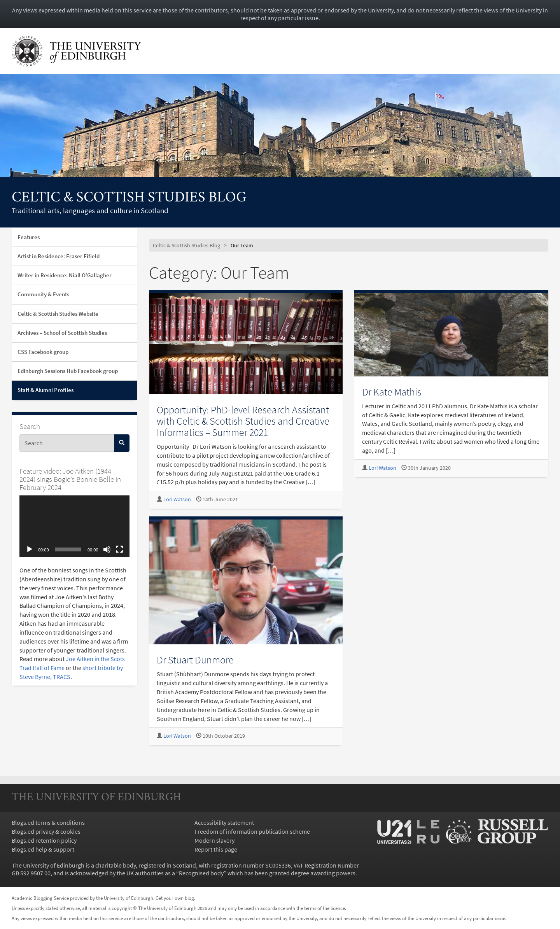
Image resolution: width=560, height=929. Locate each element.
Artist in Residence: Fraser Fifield (59, 256)
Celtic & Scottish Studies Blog (129, 198)
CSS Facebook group (43, 352)
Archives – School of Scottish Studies (62, 333)
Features (29, 237)
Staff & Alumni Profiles (45, 390)
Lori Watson (177, 499)
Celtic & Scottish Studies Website (58, 314)
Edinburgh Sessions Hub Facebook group (68, 371)
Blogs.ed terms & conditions (48, 822)
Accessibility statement (224, 822)
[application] (74, 526)
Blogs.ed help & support (43, 849)
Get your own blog (175, 898)
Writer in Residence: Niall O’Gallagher (65, 275)
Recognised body (201, 873)
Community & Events (43, 294)
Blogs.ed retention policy (44, 840)
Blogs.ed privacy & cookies (46, 831)
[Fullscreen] (119, 549)
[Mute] (107, 549)
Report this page (216, 849)
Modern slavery (214, 840)
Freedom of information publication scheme (252, 831)
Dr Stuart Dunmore (195, 660)
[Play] (30, 549)
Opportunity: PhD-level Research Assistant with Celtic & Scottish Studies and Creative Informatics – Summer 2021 (243, 421)
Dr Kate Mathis (392, 392)
